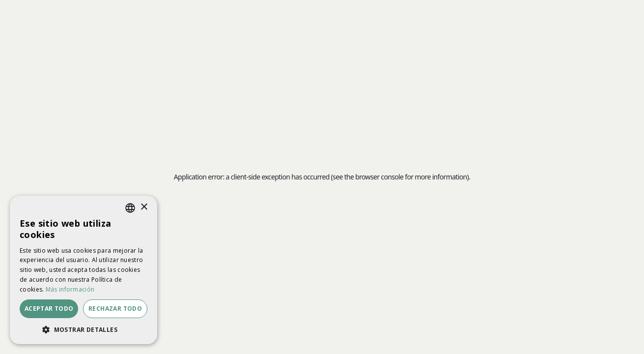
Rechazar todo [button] (115, 309)
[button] (84, 329)
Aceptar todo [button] (49, 309)
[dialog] (84, 270)
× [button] (144, 207)
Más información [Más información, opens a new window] (70, 289)
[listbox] (130, 208)
